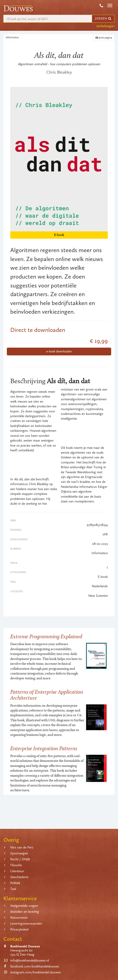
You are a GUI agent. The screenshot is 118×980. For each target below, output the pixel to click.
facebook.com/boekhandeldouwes (35, 966)
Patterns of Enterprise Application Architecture (47, 695)
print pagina (104, 38)
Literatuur (17, 871)
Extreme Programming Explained (46, 636)
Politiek (15, 883)
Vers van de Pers (22, 847)
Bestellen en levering (25, 912)
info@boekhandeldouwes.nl (30, 960)
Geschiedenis (19, 877)
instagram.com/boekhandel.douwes (36, 972)
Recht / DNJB (20, 859)
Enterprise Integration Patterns (44, 748)
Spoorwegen (19, 853)
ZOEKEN (103, 19)
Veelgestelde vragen (24, 906)
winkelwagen (105, 26)
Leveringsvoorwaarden (26, 923)
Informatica (12, 37)
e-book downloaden (59, 351)
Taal (13, 889)
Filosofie (16, 865)
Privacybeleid (19, 929)
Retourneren (19, 918)
